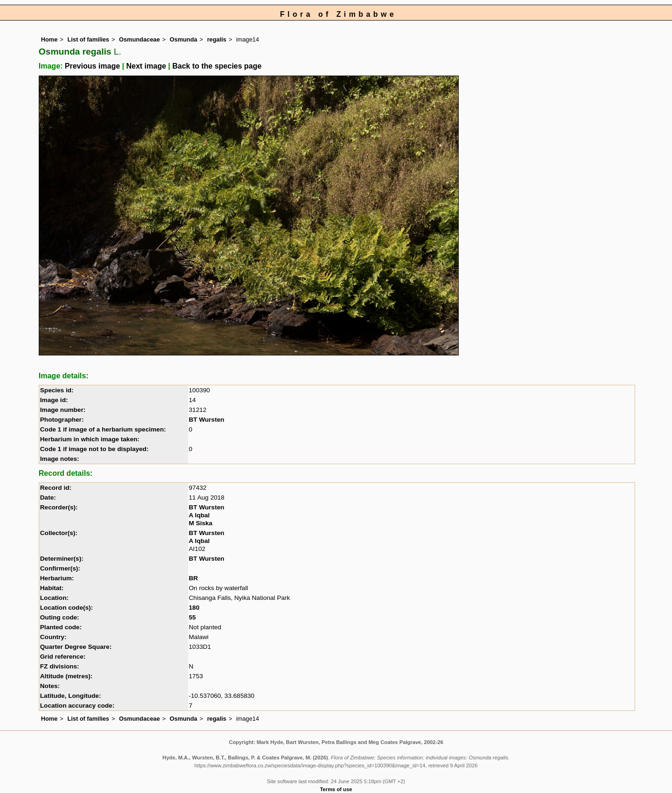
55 (192, 617)
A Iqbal (199, 515)
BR (194, 578)
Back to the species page (217, 66)
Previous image (92, 66)
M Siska (201, 523)
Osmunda (184, 39)
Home (49, 39)
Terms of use (336, 789)
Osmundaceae (140, 39)
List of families (88, 39)
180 (194, 608)
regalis (217, 39)
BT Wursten (207, 420)
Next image (146, 66)
